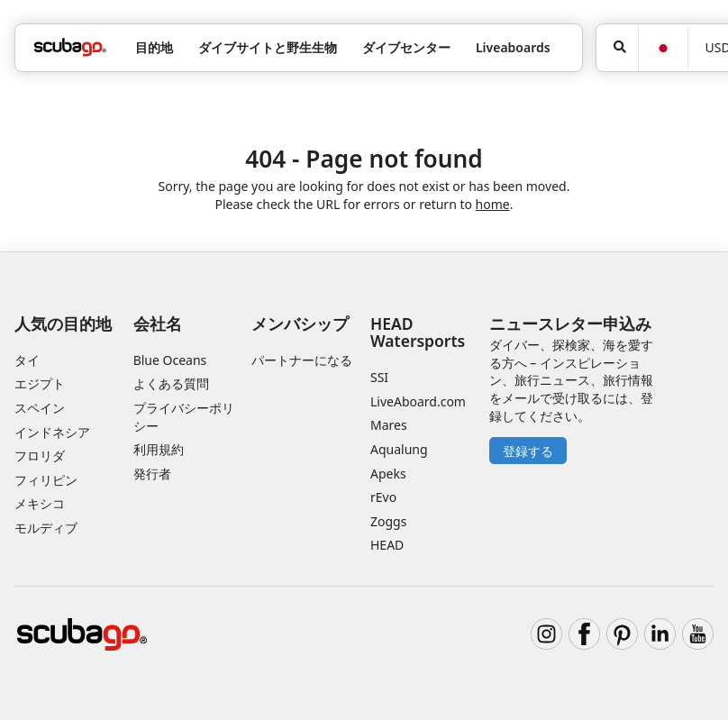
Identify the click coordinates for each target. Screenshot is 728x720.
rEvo (383, 497)
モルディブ (46, 528)
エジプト (40, 383)
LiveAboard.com (418, 401)
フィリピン (46, 480)
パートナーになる (302, 360)
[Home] (70, 47)
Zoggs (388, 521)
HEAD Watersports (418, 332)
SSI (379, 377)
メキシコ (40, 503)
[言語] (662, 48)
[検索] (618, 48)
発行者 (152, 474)
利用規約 (159, 449)
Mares (389, 425)
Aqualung (399, 449)
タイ (27, 360)
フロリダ (40, 456)
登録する (528, 451)
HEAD (387, 545)
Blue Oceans (170, 360)
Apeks (388, 474)
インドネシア (52, 432)
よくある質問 (171, 383)
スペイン (40, 408)
